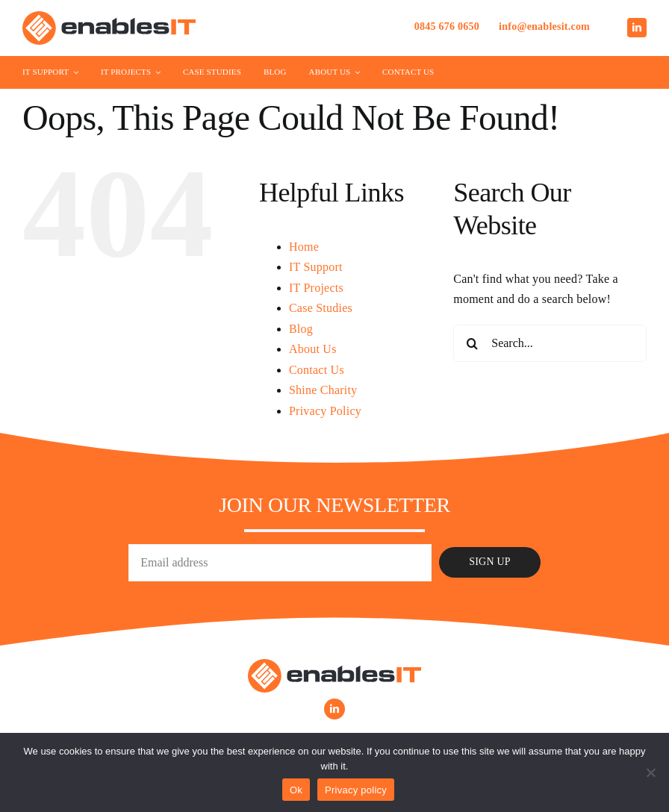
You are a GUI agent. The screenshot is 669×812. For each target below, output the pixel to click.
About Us (313, 349)
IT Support (316, 267)
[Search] (472, 343)
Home (304, 247)
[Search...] (550, 343)
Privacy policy (356, 790)
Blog (301, 329)
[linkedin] (637, 28)
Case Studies (321, 308)
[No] (650, 772)
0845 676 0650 (447, 26)
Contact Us (317, 370)
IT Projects (316, 288)
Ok (296, 790)
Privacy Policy (325, 411)
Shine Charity (323, 390)
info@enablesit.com (544, 26)
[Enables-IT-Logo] (109, 17)
